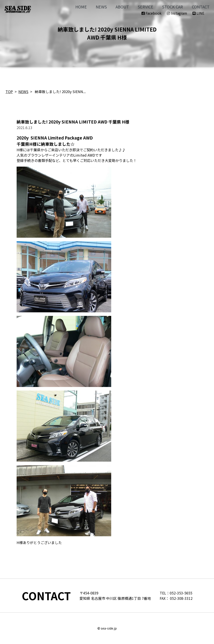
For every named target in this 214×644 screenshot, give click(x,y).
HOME (81, 7)
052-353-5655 (181, 593)
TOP (9, 92)
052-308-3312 (181, 598)
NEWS (101, 7)
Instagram (177, 13)
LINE (198, 13)
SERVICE (146, 7)
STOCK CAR (173, 7)
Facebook (152, 13)
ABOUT (122, 7)
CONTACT (201, 7)
